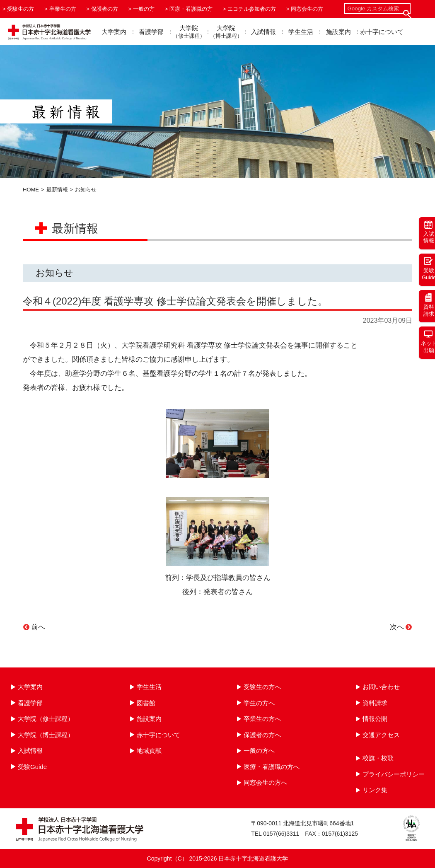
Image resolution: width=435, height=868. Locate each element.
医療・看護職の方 (191, 9)
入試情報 (263, 32)
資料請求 (375, 703)
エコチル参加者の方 (252, 9)
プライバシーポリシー (394, 774)
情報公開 (375, 719)
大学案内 (114, 32)
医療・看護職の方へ (272, 767)
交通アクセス (381, 735)
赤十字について (382, 32)
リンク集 (375, 790)
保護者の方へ (262, 735)
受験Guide (32, 767)
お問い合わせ (381, 687)
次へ (397, 627)
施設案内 (338, 32)
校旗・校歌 (378, 758)
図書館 (146, 703)
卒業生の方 (63, 9)
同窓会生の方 (307, 9)
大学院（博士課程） (46, 735)
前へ (38, 627)
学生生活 (301, 32)
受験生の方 (21, 9)
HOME (31, 190)
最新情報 (57, 190)
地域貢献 (149, 751)
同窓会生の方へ (265, 782)
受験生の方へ (262, 687)
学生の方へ (259, 703)
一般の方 (144, 9)
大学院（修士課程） (46, 719)
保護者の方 (105, 9)
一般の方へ (259, 751)
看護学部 (151, 32)
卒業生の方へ (262, 719)
